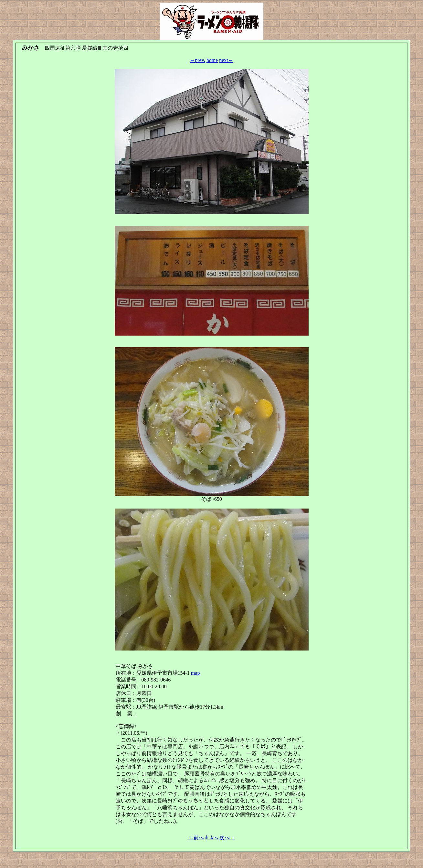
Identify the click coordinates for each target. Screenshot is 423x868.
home (212, 60)
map (196, 673)
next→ (226, 60)
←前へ (196, 838)
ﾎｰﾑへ (212, 838)
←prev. (197, 60)
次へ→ (227, 838)
